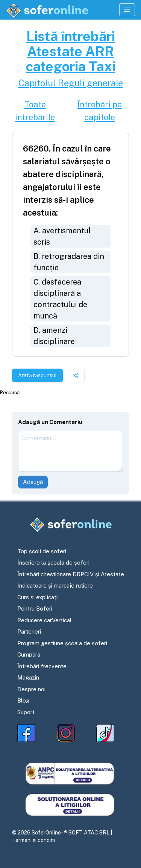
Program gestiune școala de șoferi (62, 643)
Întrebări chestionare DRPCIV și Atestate (71, 574)
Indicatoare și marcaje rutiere (55, 586)
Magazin (28, 677)
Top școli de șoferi (42, 551)
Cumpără (29, 654)
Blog (23, 700)
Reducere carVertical (44, 620)
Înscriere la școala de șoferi (53, 563)
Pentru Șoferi (35, 609)
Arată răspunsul (37, 375)
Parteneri (29, 631)
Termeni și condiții (33, 840)
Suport (26, 712)
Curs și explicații (38, 597)
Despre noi (31, 689)
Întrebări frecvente (42, 666)
